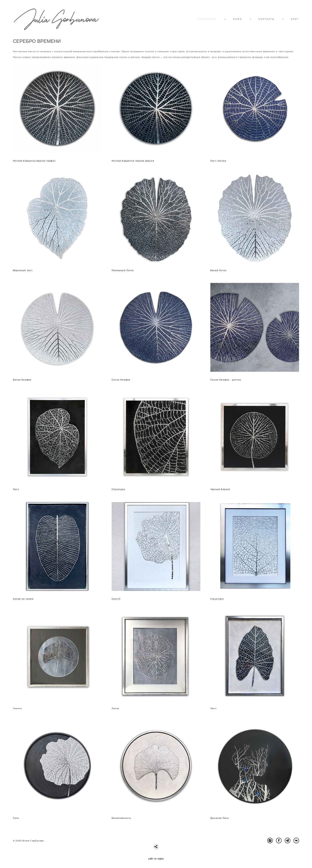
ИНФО (238, 19)
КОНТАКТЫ (267, 19)
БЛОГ (295, 19)
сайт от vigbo (156, 859)
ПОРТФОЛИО (207, 19)
